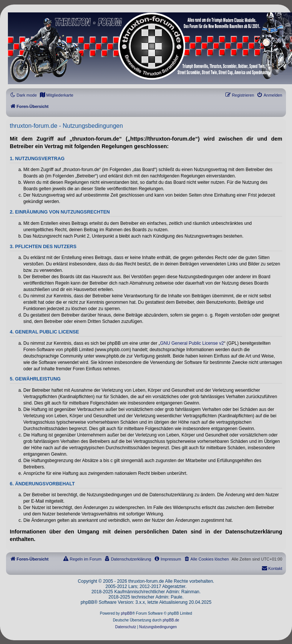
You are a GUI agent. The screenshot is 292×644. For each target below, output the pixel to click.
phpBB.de (171, 620)
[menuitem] (56, 95)
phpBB (126, 613)
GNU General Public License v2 (192, 343)
